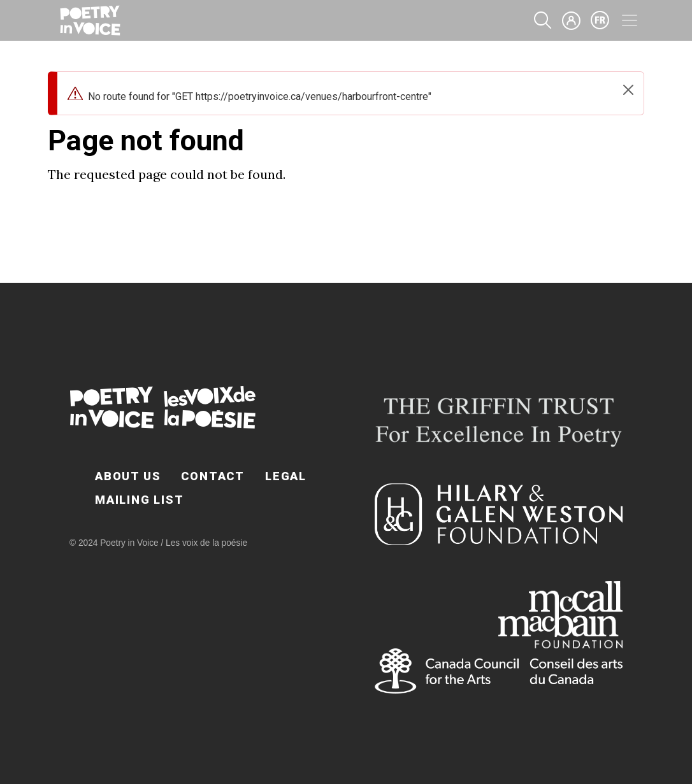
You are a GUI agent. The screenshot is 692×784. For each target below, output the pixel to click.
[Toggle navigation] (630, 20)
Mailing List (140, 500)
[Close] (628, 90)
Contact (213, 476)
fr (600, 20)
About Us (128, 476)
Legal (286, 476)
